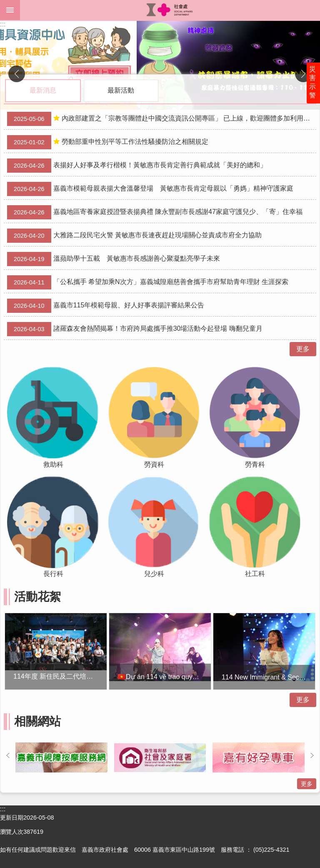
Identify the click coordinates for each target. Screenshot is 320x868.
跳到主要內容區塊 (4, 4)
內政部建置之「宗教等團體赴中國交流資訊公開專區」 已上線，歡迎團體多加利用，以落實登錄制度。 (162, 119)
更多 (303, 349)
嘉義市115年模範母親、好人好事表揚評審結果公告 (106, 306)
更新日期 (12, 818)
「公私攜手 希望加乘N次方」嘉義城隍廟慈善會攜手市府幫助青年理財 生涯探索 (148, 282)
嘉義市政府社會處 (170, 10)
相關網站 (37, 721)
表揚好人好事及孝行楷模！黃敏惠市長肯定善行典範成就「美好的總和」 (137, 166)
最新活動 (121, 90)
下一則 (303, 74)
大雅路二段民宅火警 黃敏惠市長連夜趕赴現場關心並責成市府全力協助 (134, 236)
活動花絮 (37, 597)
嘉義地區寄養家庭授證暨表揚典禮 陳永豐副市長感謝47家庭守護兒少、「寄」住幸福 (155, 212)
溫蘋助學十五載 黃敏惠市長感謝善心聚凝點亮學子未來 (114, 259)
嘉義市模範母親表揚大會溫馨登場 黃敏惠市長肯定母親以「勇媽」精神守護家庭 (150, 189)
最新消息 (43, 90)
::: (3, 24)
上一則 (17, 74)
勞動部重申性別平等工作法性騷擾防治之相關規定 (108, 142)
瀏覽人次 (12, 832)
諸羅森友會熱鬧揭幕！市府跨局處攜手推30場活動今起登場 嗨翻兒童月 (135, 329)
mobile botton (10, 10)
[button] (160, 65)
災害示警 (312, 82)
